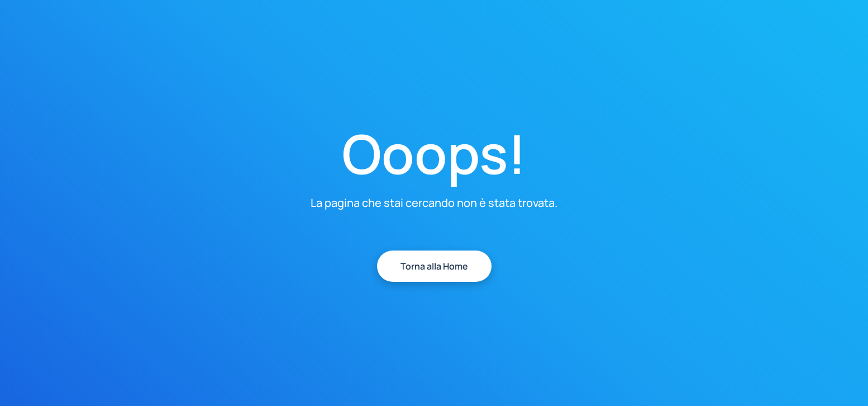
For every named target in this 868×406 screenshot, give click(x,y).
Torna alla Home (434, 266)
